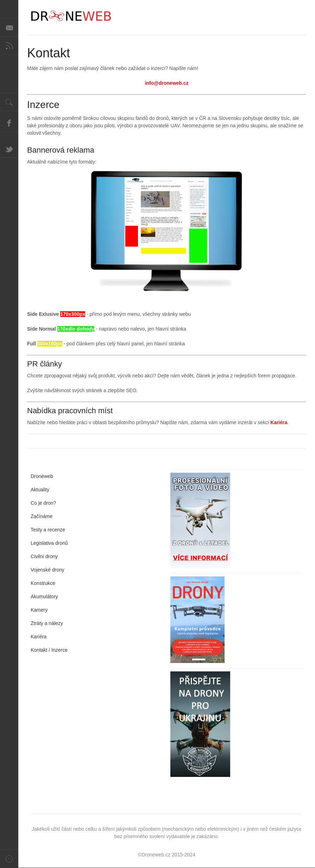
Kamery (39, 610)
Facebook (9, 123)
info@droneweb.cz (166, 83)
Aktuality (40, 490)
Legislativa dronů (49, 543)
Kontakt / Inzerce (49, 650)
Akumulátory (44, 596)
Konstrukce (43, 583)
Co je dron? (43, 503)
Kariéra (279, 422)
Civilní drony (44, 556)
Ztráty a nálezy (47, 623)
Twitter (9, 148)
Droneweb (42, 476)
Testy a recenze (48, 530)
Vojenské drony (48, 570)
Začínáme (42, 516)
